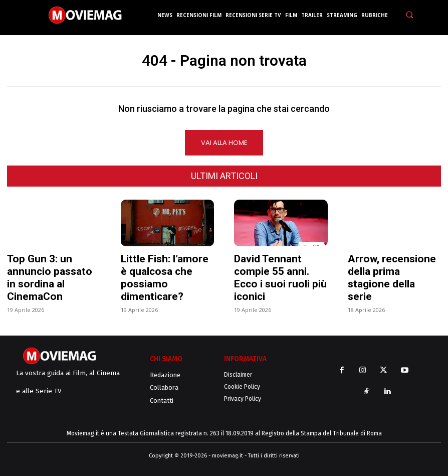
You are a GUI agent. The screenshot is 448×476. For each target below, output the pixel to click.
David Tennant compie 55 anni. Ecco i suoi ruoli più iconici (280, 278)
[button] (410, 15)
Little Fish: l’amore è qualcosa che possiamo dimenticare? (165, 278)
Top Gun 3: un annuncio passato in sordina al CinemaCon (50, 278)
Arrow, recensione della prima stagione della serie (392, 278)
